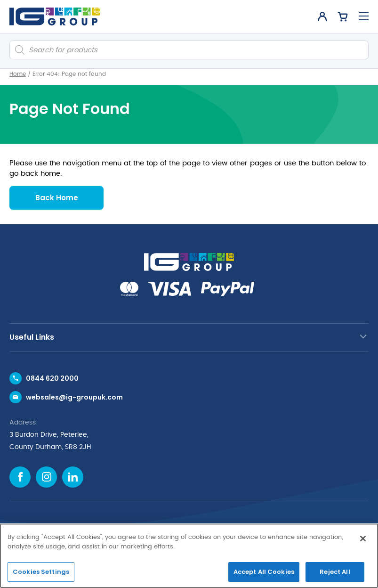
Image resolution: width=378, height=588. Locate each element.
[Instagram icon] (46, 477)
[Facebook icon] (20, 477)
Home (18, 74)
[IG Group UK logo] (55, 16)
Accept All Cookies (264, 572)
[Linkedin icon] (73, 477)
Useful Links (32, 337)
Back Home (57, 198)
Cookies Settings (41, 572)
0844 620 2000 (52, 378)
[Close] (363, 539)
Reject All (335, 572)
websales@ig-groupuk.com (74, 397)
